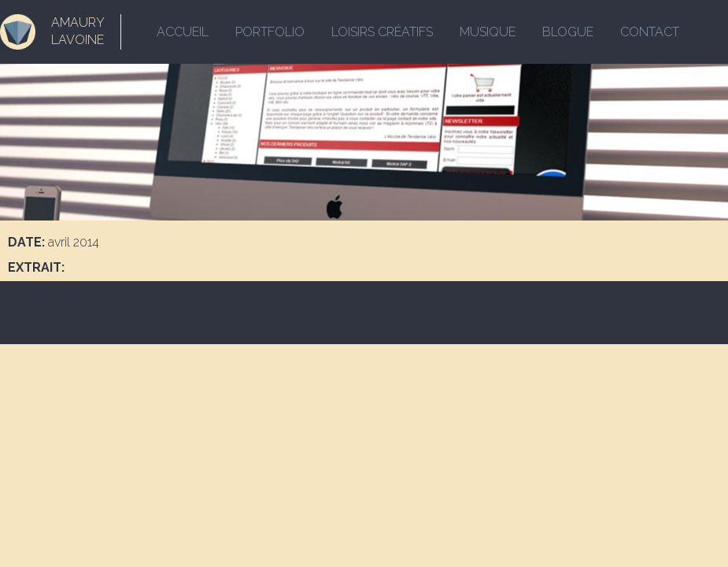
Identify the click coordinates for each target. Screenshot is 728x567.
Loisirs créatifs (382, 32)
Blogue (568, 32)
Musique (488, 32)
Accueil (183, 32)
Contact (650, 32)
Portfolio (270, 32)
